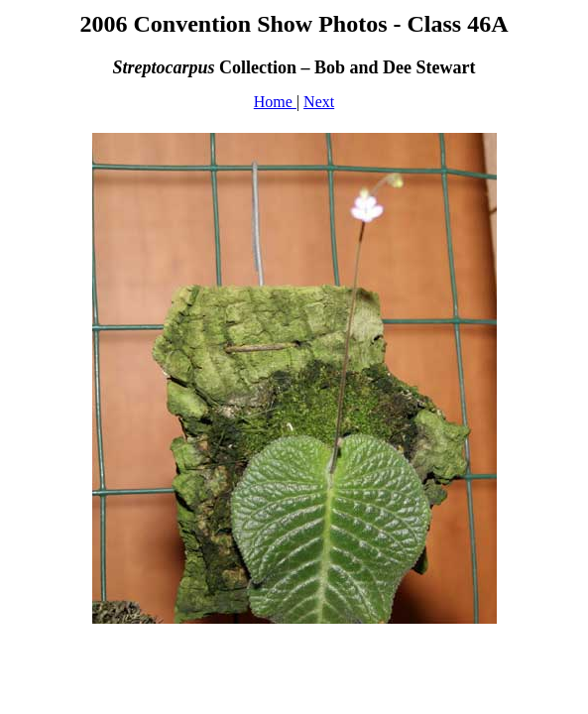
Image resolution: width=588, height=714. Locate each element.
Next (319, 102)
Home (275, 102)
